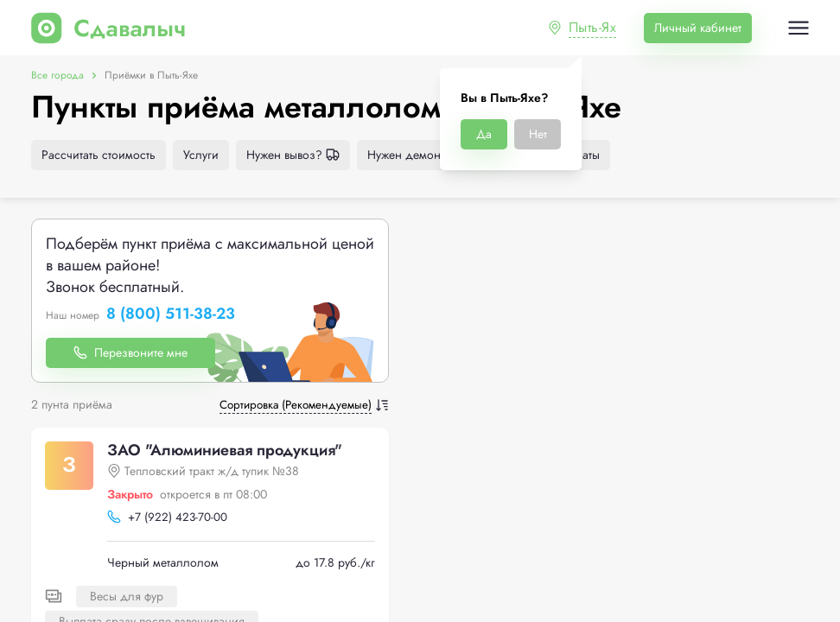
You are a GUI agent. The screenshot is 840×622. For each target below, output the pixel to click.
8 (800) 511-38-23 (171, 314)
